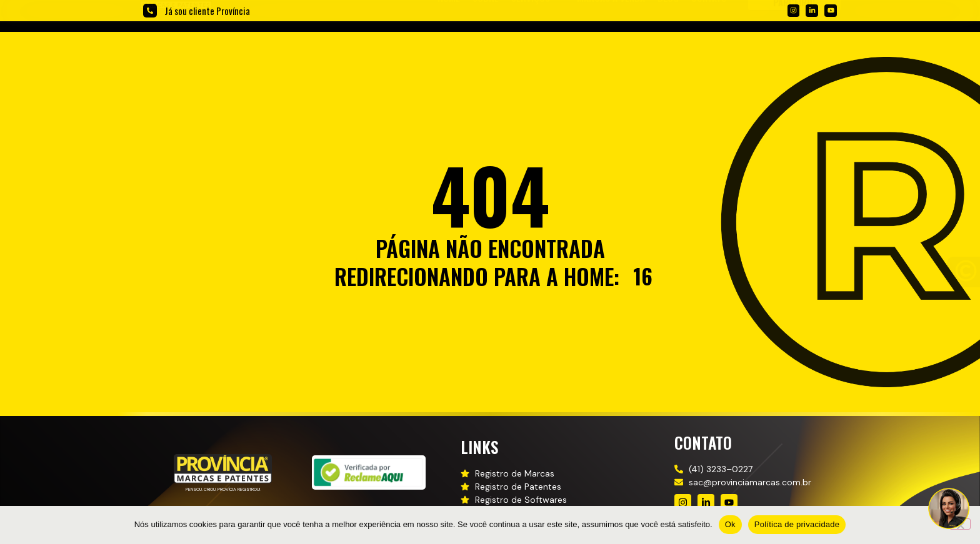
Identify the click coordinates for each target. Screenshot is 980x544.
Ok (730, 524)
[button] (538, 43)
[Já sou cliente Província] (150, 11)
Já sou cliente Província (207, 11)
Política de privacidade (797, 524)
